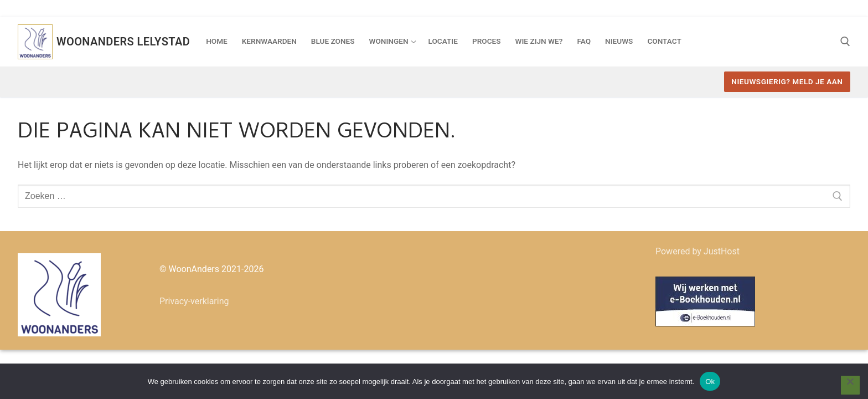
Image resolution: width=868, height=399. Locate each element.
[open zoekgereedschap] (845, 42)
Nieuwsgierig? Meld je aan (787, 81)
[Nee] (850, 385)
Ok (710, 382)
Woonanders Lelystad (123, 42)
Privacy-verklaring (194, 301)
